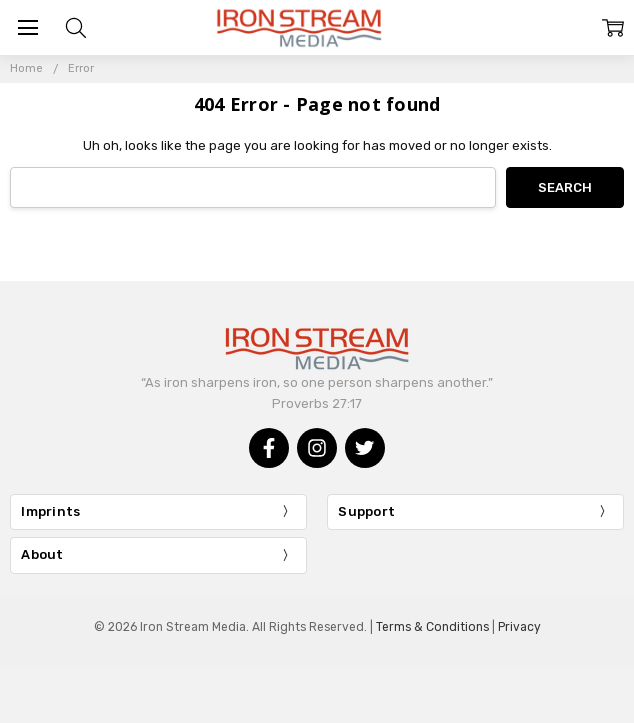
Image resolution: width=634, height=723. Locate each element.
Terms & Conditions (432, 627)
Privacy (519, 627)
